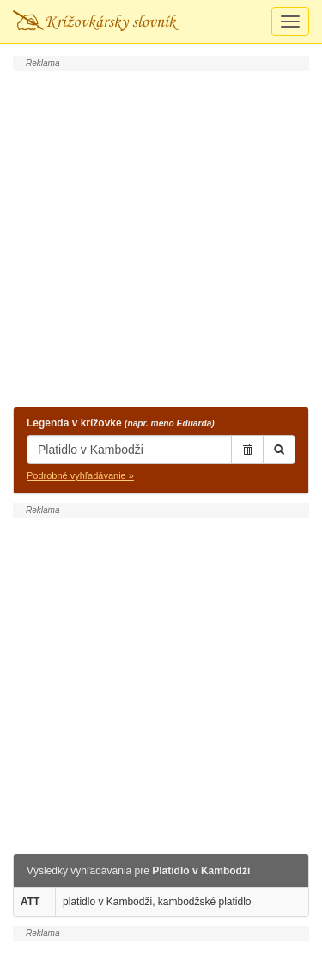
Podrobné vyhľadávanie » (80, 475)
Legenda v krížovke (121, 423)
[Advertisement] (161, 237)
